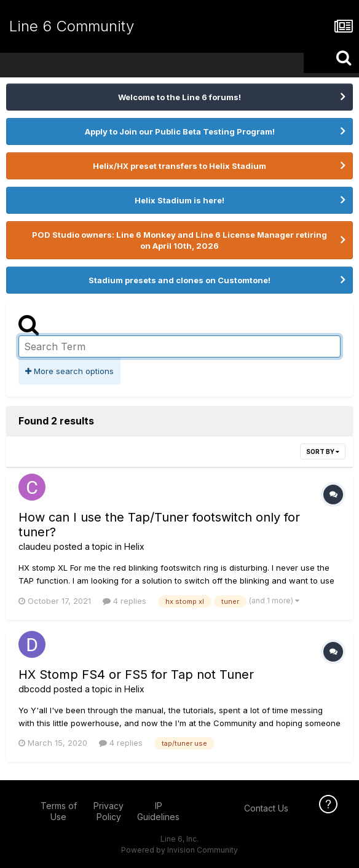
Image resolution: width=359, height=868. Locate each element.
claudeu (35, 546)
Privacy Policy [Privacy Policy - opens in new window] (108, 811)
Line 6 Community (72, 26)
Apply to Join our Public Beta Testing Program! (180, 131)
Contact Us (266, 808)
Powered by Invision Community (179, 850)
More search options (69, 371)
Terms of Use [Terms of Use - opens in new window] (59, 811)
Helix (134, 546)
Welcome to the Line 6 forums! (179, 97)
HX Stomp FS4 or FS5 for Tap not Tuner (136, 674)
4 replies (124, 601)
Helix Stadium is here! (179, 200)
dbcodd (35, 689)
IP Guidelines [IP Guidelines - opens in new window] (158, 811)
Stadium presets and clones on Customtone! (179, 280)
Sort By (323, 452)
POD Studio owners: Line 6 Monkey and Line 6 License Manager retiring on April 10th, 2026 (179, 240)
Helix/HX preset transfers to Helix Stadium (179, 166)
